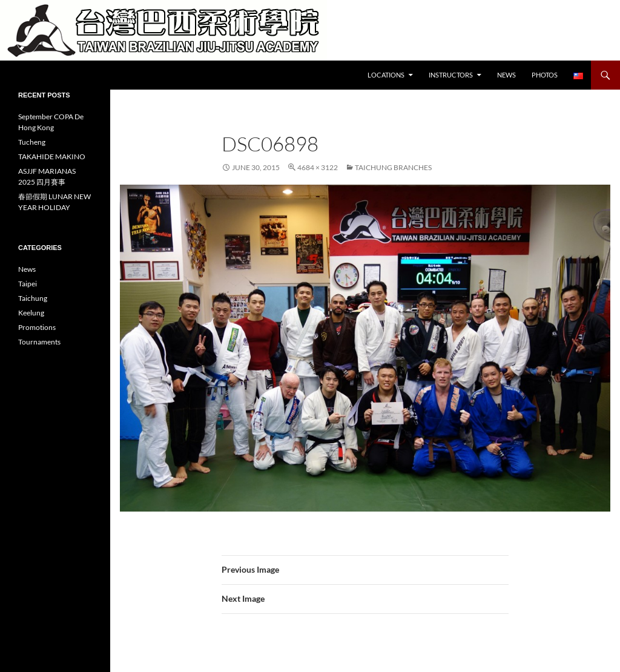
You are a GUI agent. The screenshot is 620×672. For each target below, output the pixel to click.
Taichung (33, 298)
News (506, 75)
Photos (545, 75)
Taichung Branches (393, 167)
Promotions (37, 327)
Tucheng (32, 142)
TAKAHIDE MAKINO (52, 156)
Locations (386, 75)
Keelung (31, 313)
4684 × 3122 (318, 167)
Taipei (28, 284)
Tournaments (39, 342)
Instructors (451, 75)
